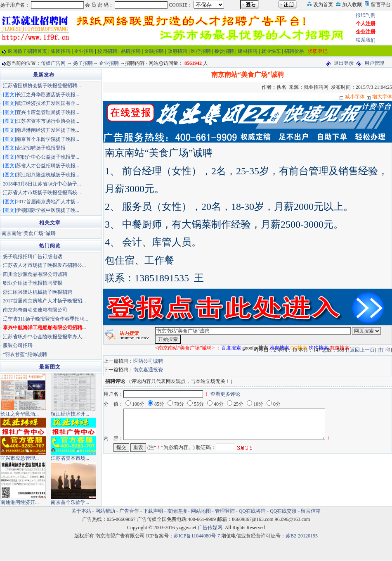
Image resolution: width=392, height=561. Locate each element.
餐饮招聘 (224, 51)
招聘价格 (294, 51)
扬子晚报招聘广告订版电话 (33, 257)
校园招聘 (107, 51)
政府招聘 (177, 51)
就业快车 (271, 51)
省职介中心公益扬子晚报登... (48, 157)
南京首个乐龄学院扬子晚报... (48, 139)
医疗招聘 (201, 51)
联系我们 (366, 40)
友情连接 (177, 511)
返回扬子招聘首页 (27, 51)
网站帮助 (105, 511)
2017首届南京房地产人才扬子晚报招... (44, 301)
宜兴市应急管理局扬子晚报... (48, 112)
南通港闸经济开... (20, 502)
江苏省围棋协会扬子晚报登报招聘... (42, 86)
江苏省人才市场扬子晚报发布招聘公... (44, 265)
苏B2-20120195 (302, 536)
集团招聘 (61, 51)
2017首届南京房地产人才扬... (48, 202)
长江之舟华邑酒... (20, 414)
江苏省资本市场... (70, 458)
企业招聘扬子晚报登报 (41, 148)
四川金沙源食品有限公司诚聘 (35, 274)
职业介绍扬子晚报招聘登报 (33, 283)
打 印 (385, 350)
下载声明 (153, 511)
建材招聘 (248, 51)
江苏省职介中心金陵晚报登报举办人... (44, 337)
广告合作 (129, 511)
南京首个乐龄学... (70, 502)
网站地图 (201, 511)
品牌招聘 (131, 51)
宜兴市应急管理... (20, 458)
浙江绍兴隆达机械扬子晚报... (48, 175)
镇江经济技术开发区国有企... (48, 103)
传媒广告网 (53, 63)
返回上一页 (362, 350)
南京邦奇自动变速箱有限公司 (35, 310)
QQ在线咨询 (253, 511)
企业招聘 (84, 51)
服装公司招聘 (18, 345)
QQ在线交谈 (283, 511)
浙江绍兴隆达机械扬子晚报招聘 (38, 292)
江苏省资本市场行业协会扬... (48, 121)
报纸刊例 (366, 15)
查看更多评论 (225, 394)
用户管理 (374, 63)
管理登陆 (225, 511)
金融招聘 (154, 51)
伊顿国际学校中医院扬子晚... (48, 210)
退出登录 (344, 63)
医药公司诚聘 (148, 361)
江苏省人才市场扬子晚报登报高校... (42, 193)
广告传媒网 (210, 528)
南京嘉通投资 (148, 370)
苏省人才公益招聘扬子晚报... (48, 166)
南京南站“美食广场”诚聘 (29, 233)
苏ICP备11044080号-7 (197, 536)
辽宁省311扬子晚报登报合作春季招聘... (46, 319)
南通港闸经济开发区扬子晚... (48, 130)
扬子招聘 (83, 63)
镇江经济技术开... (70, 414)
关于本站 (81, 511)
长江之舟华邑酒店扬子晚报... (48, 95)
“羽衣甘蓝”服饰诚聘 (25, 354)
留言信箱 (311, 511)
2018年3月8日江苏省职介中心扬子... (42, 184)
